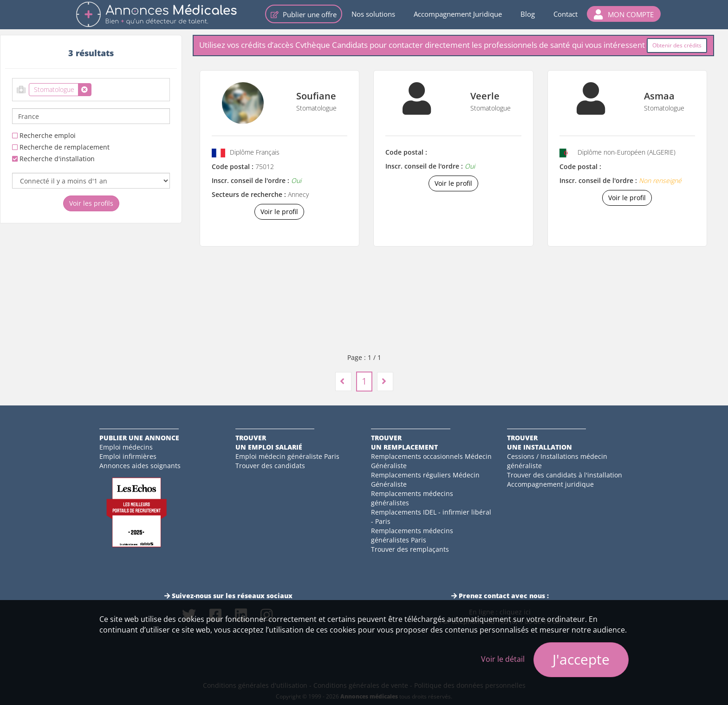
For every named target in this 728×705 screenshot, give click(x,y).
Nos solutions (373, 14)
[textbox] (96, 88)
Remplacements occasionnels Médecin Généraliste (431, 461)
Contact (565, 14)
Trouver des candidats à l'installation (565, 475)
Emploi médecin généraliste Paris (287, 456)
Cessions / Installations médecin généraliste (557, 461)
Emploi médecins (126, 447)
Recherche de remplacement (61, 147)
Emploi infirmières (128, 456)
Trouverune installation (539, 442)
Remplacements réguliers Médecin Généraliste (425, 480)
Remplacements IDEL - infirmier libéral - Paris (431, 517)
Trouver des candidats (270, 466)
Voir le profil (279, 212)
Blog (528, 14)
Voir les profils (91, 203)
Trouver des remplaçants (410, 549)
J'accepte (581, 659)
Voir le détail (503, 659)
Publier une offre (304, 14)
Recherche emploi (44, 135)
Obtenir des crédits (677, 45)
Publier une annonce (139, 438)
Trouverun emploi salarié (269, 442)
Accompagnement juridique (550, 484)
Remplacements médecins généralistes (412, 498)
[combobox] (91, 90)
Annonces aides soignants (140, 466)
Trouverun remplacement (404, 442)
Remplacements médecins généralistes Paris (412, 535)
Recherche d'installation (53, 159)
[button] (624, 14)
